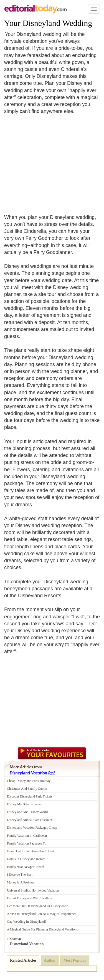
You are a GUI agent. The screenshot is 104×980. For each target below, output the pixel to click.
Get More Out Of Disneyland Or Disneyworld (38, 906)
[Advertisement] (51, 161)
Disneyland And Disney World (27, 812)
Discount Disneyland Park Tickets (30, 796)
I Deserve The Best (20, 875)
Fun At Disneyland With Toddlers (29, 898)
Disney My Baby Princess (24, 804)
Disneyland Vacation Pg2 (32, 773)
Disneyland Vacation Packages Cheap (32, 828)
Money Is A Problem (21, 882)
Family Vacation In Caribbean (27, 836)
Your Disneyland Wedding (48, 23)
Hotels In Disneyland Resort (26, 859)
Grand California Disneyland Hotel (30, 851)
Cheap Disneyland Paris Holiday (29, 781)
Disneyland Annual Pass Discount (30, 820)
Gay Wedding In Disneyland (26, 922)
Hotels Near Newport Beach (26, 867)
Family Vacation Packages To (27, 843)
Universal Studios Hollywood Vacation (33, 890)
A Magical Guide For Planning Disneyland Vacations (42, 929)
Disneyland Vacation (27, 944)
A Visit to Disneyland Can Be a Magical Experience (42, 914)
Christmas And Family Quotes (27, 789)
